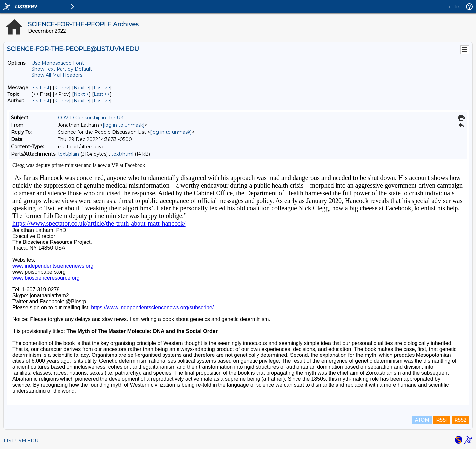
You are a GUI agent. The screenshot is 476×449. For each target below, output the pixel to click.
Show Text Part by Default (62, 69)
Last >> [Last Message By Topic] (102, 94)
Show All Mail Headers (57, 75)
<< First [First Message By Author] (41, 101)
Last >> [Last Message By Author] (102, 101)
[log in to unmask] (124, 125)
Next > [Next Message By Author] (81, 101)
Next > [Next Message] (81, 88)
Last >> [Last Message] (102, 88)
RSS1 (442, 420)
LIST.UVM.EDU (21, 441)
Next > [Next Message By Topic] (81, 94)
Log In (452, 7)
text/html (122, 154)
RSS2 (460, 420)
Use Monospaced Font (58, 63)
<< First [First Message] (41, 88)
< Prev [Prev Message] (62, 88)
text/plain (68, 154)
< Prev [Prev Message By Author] (62, 101)
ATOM (422, 420)
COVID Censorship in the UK (91, 118)
